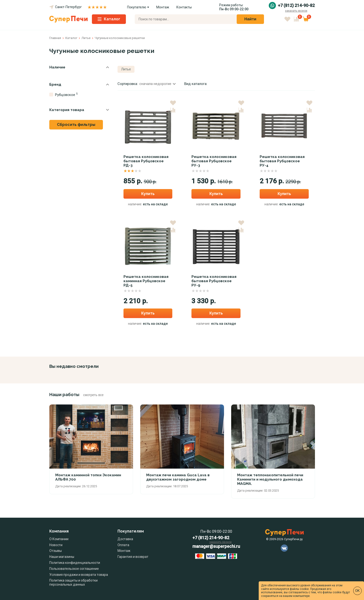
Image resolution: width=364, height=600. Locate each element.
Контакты (184, 7)
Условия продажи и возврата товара (79, 575)
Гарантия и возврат (133, 557)
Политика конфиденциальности (75, 563)
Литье (126, 69)
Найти (250, 19)
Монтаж (163, 7)
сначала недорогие (157, 84)
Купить (148, 194)
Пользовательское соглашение (74, 569)
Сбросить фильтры (76, 125)
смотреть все (93, 395)
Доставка (125, 539)
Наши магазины (62, 557)
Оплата (123, 545)
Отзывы (56, 551)
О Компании (59, 539)
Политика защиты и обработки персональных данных (73, 582)
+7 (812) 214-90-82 (296, 6)
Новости (56, 545)
